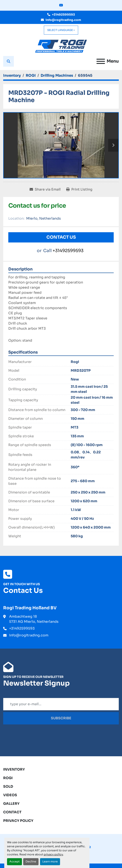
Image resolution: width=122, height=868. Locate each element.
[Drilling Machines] (57, 76)
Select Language (60, 30)
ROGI (8, 778)
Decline (31, 862)
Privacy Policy (18, 821)
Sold (8, 786)
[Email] (61, 704)
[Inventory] (12, 76)
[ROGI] (31, 76)
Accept (14, 862)
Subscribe (61, 718)
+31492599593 (63, 15)
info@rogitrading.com (63, 20)
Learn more (50, 862)
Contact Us (61, 237)
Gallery (11, 804)
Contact (12, 812)
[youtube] (61, 5)
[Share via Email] (45, 189)
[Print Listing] (79, 189)
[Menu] (101, 61)
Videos (10, 795)
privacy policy (53, 855)
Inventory (14, 769)
